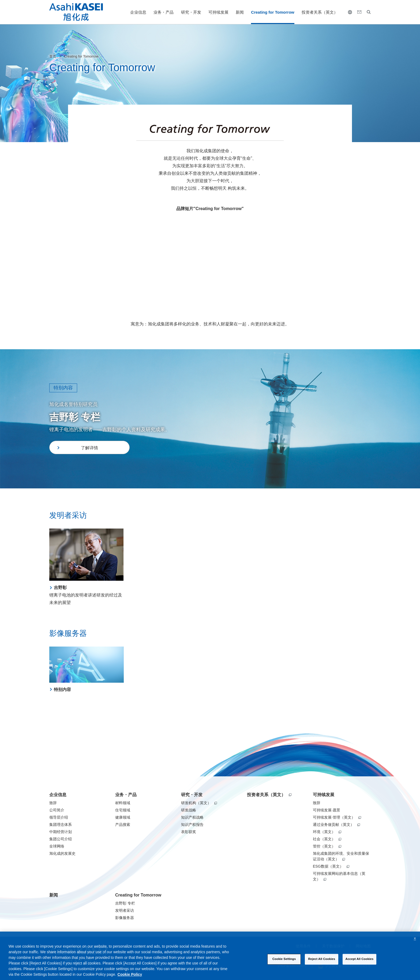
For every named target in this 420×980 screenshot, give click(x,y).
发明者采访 (125, 910)
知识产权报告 (192, 825)
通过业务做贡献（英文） (336, 825)
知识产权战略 (192, 817)
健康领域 (123, 817)
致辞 (53, 803)
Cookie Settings (284, 964)
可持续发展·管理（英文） (337, 817)
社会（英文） (327, 839)
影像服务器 (125, 918)
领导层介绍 (59, 817)
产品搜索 (123, 825)
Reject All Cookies (322, 964)
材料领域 (123, 803)
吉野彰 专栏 (125, 903)
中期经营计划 (61, 832)
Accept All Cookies (360, 964)
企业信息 (138, 12)
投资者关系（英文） (320, 12)
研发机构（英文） (199, 803)
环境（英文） (327, 832)
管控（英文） (327, 846)
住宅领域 (123, 810)
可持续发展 (218, 12)
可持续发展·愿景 (327, 810)
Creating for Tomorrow (273, 12)
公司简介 (57, 810)
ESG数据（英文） (331, 866)
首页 (53, 56)
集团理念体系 (61, 825)
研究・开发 (191, 12)
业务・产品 (164, 12)
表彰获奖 (189, 832)
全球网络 (57, 846)
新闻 (240, 12)
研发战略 (189, 810)
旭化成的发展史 (62, 853)
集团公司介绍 (61, 839)
